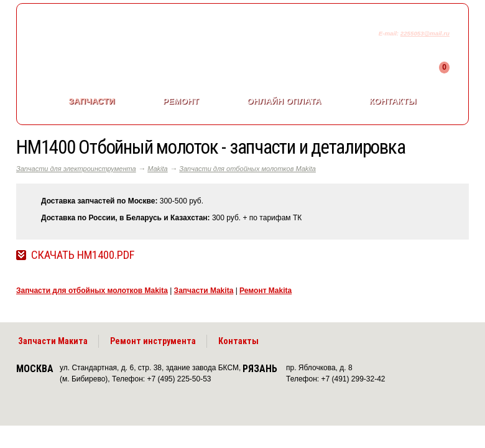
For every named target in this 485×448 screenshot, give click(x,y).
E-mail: (390, 33)
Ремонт (181, 101)
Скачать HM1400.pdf (83, 255)
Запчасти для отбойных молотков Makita (247, 169)
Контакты (393, 101)
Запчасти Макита (53, 341)
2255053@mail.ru (425, 33)
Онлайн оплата (284, 101)
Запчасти (91, 101)
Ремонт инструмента (153, 341)
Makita (157, 169)
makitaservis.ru (120, 36)
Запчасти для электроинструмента (76, 169)
